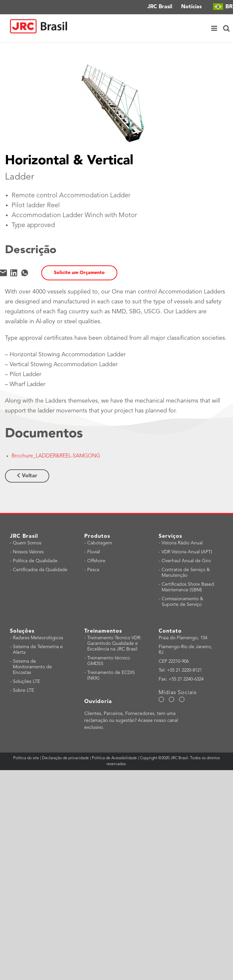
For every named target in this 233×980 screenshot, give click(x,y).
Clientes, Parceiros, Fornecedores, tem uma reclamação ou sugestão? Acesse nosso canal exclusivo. (131, 721)
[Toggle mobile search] (226, 28)
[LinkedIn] (14, 273)
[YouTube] (172, 699)
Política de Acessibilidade (114, 758)
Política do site (27, 758)
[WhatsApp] (25, 273)
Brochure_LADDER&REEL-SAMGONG (56, 456)
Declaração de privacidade (65, 758)
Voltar (27, 476)
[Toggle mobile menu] (215, 28)
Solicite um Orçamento (79, 273)
